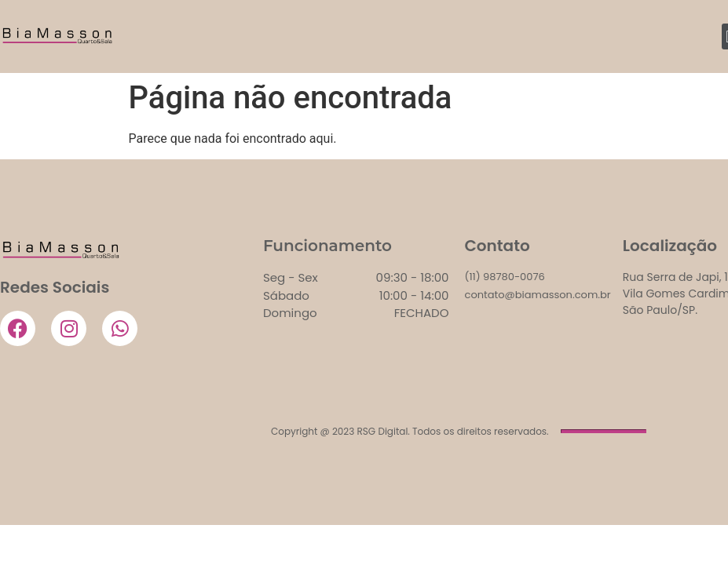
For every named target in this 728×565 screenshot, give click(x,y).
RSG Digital (383, 431)
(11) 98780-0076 (505, 277)
